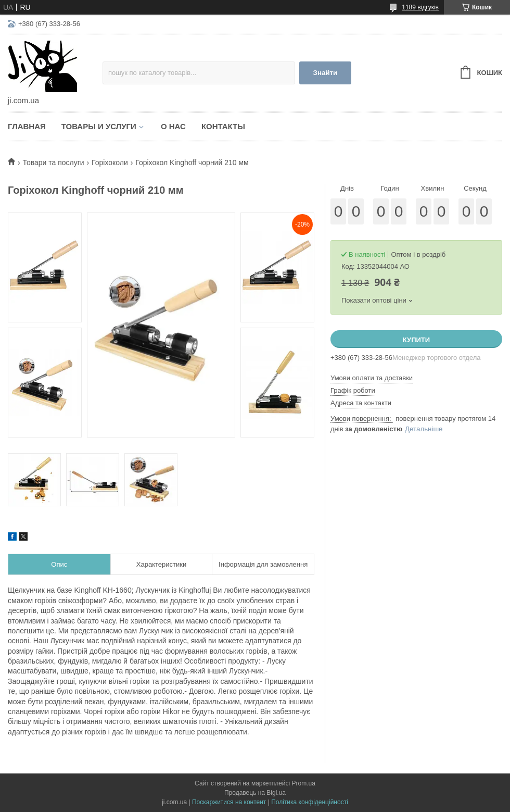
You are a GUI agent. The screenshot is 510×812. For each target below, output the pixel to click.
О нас (173, 126)
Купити (416, 340)
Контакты (223, 126)
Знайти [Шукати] (326, 73)
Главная (27, 126)
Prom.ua (304, 783)
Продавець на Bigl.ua (255, 793)
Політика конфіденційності (310, 802)
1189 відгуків (420, 7)
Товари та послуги (53, 163)
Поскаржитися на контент (229, 802)
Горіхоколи (110, 163)
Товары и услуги (99, 126)
